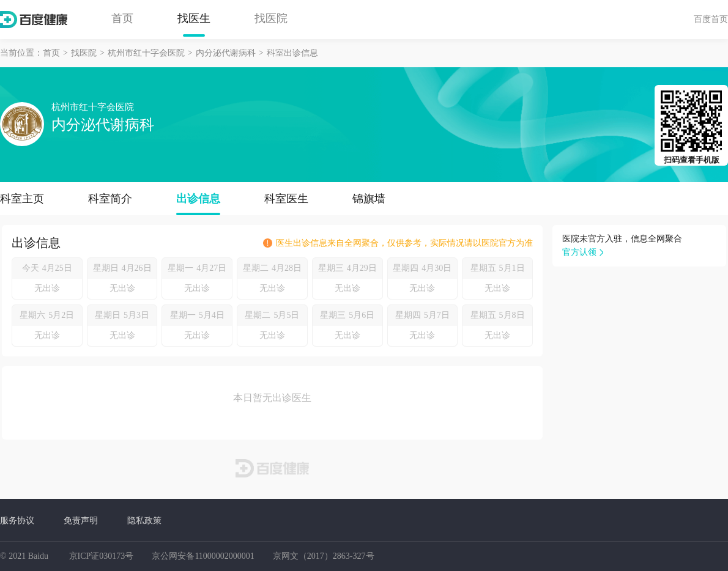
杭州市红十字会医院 (146, 53)
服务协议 (17, 520)
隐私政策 (144, 520)
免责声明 (81, 520)
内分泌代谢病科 (226, 53)
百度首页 (711, 19)
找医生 (194, 18)
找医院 (271, 18)
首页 (122, 18)
